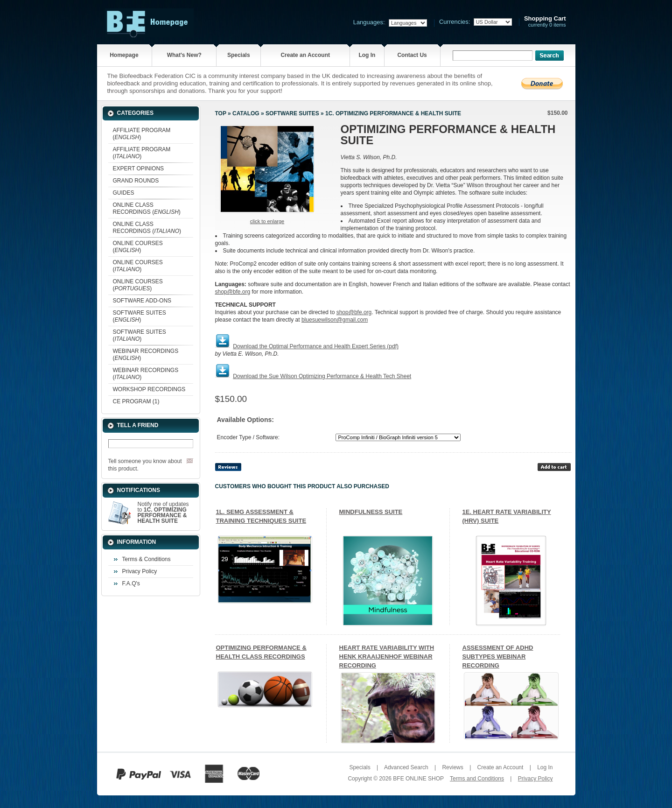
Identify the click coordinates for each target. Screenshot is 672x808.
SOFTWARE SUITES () (140, 316)
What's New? (184, 55)
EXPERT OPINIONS (139, 169)
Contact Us (412, 55)
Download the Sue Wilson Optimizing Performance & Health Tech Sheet (322, 376)
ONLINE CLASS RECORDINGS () (147, 208)
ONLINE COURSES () (138, 247)
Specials (239, 55)
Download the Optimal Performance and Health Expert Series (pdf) (316, 346)
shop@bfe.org (233, 292)
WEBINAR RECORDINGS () (146, 355)
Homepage (124, 55)
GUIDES (124, 193)
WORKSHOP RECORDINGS (149, 389)
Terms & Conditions (147, 559)
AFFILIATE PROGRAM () (142, 134)
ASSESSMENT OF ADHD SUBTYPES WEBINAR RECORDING (498, 657)
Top (221, 113)
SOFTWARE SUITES (292, 113)
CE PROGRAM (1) (136, 401)
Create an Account (305, 55)
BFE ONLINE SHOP (418, 779)
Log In (367, 55)
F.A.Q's (131, 583)
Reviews (452, 767)
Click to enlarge (267, 221)
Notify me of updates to (163, 513)
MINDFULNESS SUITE (371, 512)
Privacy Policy (140, 571)
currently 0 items (545, 22)
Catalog (246, 113)
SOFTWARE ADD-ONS (142, 301)
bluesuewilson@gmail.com (335, 320)
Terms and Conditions (477, 779)
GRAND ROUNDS (136, 181)
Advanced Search (406, 767)
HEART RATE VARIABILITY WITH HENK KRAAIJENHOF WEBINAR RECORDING (387, 657)
